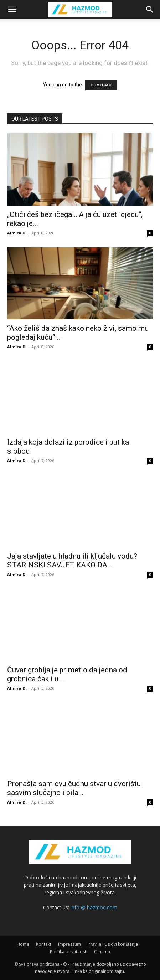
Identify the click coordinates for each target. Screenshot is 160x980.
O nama (102, 952)
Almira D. (17, 233)
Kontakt (44, 944)
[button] (12, 10)
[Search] (150, 10)
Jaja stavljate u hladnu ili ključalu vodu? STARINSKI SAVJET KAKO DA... (72, 560)
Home (23, 944)
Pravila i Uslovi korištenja (113, 944)
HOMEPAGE (101, 85)
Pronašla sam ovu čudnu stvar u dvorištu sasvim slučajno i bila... (74, 788)
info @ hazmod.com (94, 907)
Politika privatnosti (69, 952)
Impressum (69, 944)
